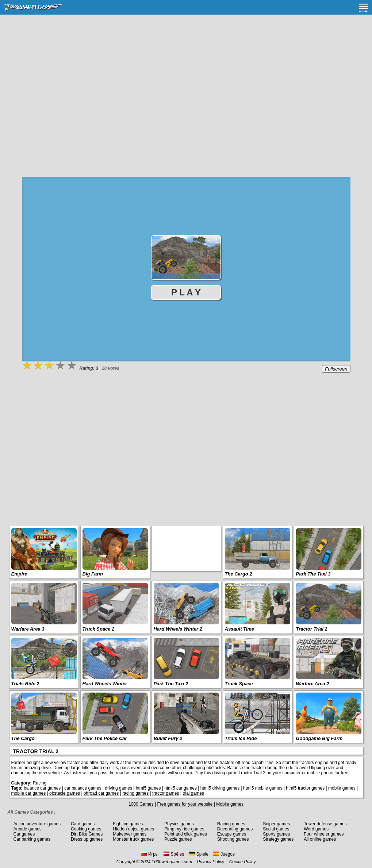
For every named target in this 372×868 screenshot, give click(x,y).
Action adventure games (37, 824)
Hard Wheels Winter (105, 684)
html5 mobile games (263, 788)
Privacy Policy (211, 862)
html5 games (148, 788)
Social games (276, 829)
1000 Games (141, 804)
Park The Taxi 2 (171, 684)
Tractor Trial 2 (312, 629)
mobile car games (29, 793)
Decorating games (235, 829)
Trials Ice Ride (241, 738)
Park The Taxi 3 (313, 574)
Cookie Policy (243, 862)
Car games (24, 834)
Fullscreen (336, 369)
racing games (135, 793)
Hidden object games (133, 829)
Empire (19, 574)
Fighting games (128, 824)
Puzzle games (178, 839)
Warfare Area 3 (28, 629)
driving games (118, 788)
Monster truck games (133, 839)
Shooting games (233, 839)
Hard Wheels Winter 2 (178, 629)
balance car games (42, 788)
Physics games (179, 824)
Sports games (276, 834)
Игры (150, 854)
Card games (83, 824)
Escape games (232, 834)
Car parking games (32, 839)
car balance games (83, 788)
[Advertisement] (186, 69)
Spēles (174, 854)
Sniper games (276, 824)
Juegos (224, 854)
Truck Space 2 (99, 629)
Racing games (231, 824)
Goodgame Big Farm (319, 738)
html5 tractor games (305, 788)
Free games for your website (185, 804)
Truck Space (239, 684)
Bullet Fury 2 (168, 738)
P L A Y (186, 292)
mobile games (342, 788)
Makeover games (130, 834)
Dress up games (87, 839)
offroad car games (101, 793)
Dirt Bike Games (87, 834)
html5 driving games (220, 788)
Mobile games (230, 804)
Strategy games (278, 839)
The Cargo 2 (239, 574)
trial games (193, 793)
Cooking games (86, 829)
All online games (320, 839)
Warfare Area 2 (313, 684)
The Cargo (23, 738)
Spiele (199, 854)
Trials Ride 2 (25, 684)
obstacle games (65, 793)
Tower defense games (325, 824)
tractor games (166, 793)
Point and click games (186, 834)
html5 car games (181, 788)
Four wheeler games (324, 834)
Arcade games (28, 829)
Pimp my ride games (184, 829)
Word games (316, 829)
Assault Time (240, 629)
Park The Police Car (105, 738)
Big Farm (93, 574)
